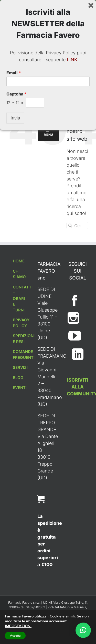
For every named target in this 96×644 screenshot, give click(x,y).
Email (14, 587)
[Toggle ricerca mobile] (86, 31)
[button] (83, 630)
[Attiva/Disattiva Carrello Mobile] (76, 31)
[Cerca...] (77, 226)
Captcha (16, 608)
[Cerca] (70, 226)
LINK (72, 574)
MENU (48, 54)
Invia (15, 632)
